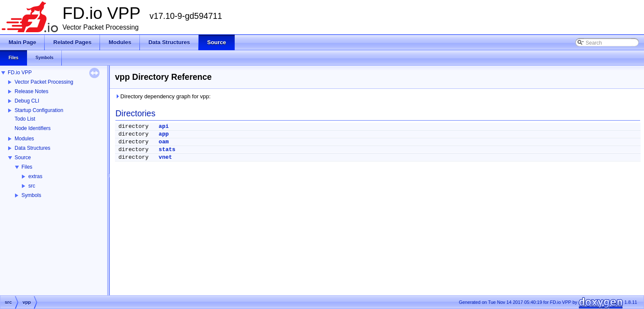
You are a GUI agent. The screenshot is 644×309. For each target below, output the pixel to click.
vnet (165, 157)
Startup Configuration (39, 110)
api (164, 126)
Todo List (25, 119)
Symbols (31, 195)
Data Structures (32, 148)
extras (35, 176)
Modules (24, 139)
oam (164, 142)
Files (27, 167)
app (164, 134)
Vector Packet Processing (44, 82)
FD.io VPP (20, 73)
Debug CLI (27, 101)
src (32, 186)
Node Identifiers (33, 128)
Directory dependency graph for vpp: (163, 96)
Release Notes (32, 91)
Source (23, 158)
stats (167, 150)
